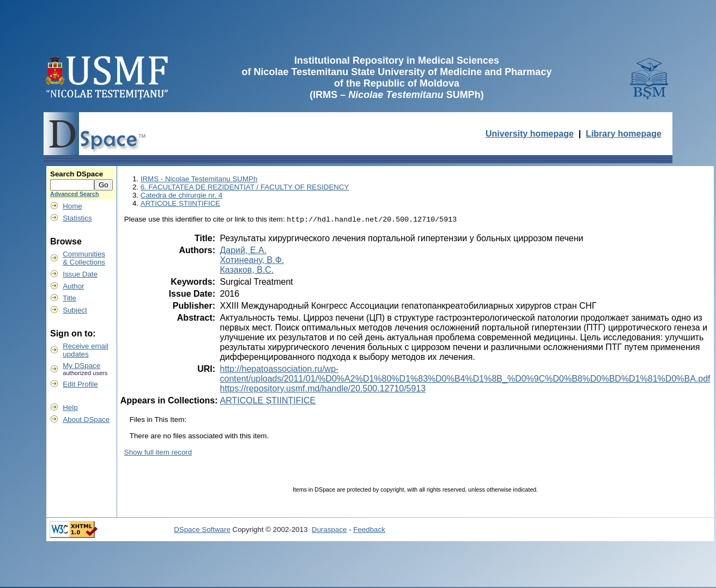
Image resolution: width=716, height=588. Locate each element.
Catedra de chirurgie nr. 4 (181, 195)
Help (70, 408)
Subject (75, 310)
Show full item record (158, 453)
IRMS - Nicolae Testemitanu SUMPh (199, 179)
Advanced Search (74, 194)
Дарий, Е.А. (243, 251)
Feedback (369, 531)
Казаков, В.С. (247, 271)
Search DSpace (77, 174)
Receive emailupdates (86, 350)
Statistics (77, 218)
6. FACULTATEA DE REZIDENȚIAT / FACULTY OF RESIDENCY (245, 187)
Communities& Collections (84, 258)
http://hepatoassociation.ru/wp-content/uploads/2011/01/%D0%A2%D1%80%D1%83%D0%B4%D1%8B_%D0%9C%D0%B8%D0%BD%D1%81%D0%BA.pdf (465, 375)
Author (73, 286)
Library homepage (624, 134)
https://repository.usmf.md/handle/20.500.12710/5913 (323, 390)
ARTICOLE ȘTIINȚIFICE (180, 203)
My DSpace (81, 366)
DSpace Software (202, 531)
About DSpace (86, 419)
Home (72, 206)
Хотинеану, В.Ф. (252, 261)
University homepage (530, 134)
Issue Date (80, 274)
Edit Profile (80, 384)
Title (69, 298)
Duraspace (329, 531)
